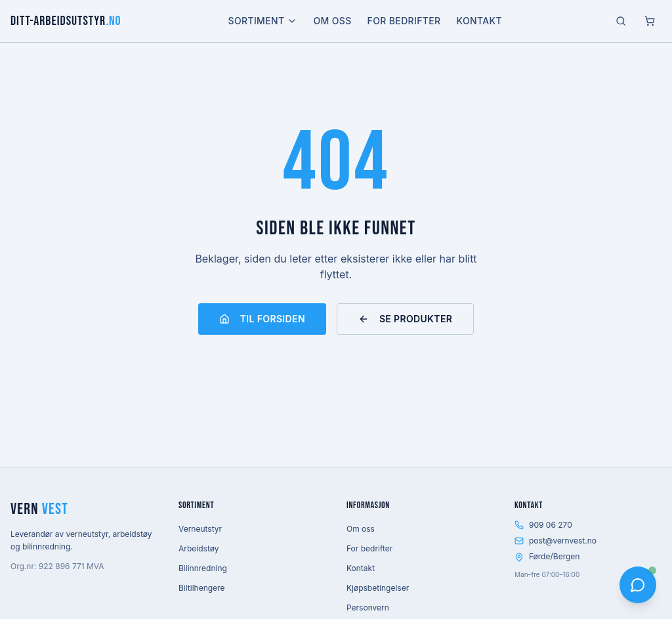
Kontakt (479, 21)
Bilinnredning (203, 568)
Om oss (332, 21)
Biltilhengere (201, 588)
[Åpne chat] (638, 585)
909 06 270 (543, 525)
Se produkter (405, 319)
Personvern (368, 608)
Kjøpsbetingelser (378, 588)
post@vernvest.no (556, 541)
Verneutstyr (200, 529)
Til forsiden (262, 319)
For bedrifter (404, 21)
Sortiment (263, 21)
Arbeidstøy (199, 548)
